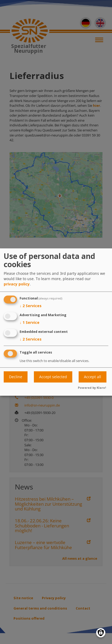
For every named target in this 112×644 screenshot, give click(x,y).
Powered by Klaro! (92, 388)
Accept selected (53, 377)
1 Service (30, 323)
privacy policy (17, 284)
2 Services (31, 306)
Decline (16, 377)
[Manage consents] (101, 633)
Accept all (93, 377)
